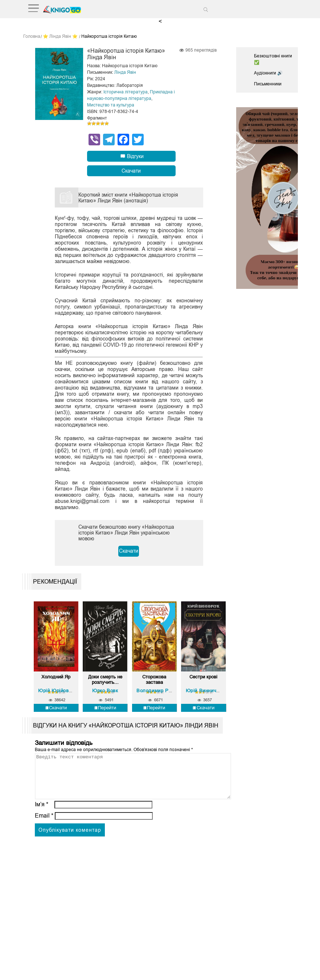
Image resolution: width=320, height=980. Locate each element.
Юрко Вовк (105, 689)
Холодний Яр (56, 676)
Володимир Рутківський (165, 689)
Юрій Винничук (204, 689)
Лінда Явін (125, 72)
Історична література (126, 92)
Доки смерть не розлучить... (105, 678)
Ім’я (42, 811)
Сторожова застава (154, 678)
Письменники (268, 84)
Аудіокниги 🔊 (268, 73)
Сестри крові (203, 676)
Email (44, 822)
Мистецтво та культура (111, 105)
